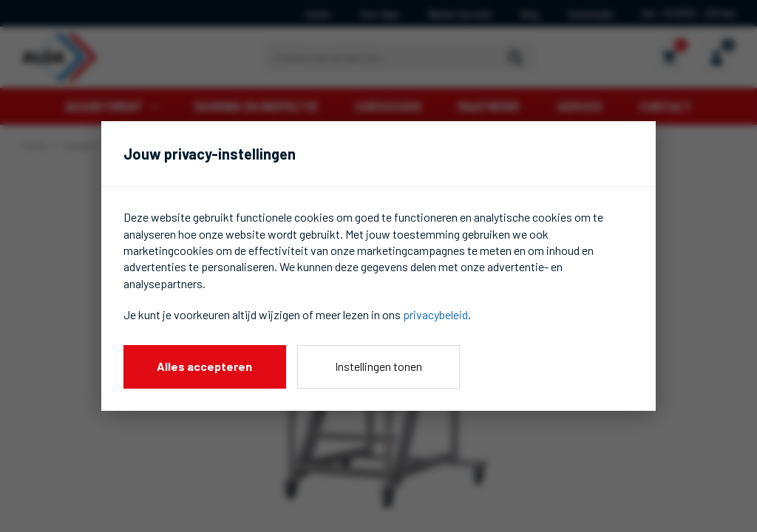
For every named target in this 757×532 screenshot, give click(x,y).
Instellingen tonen (378, 366)
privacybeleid (435, 314)
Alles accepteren (204, 366)
